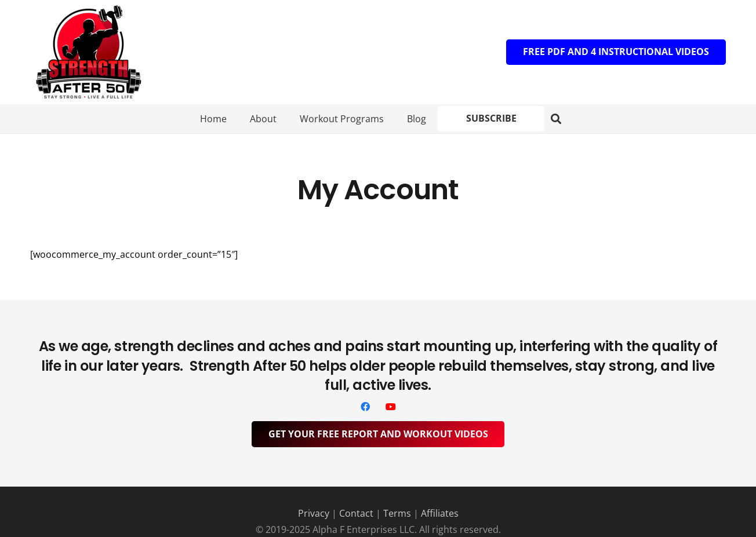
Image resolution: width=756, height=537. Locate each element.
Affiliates (440, 513)
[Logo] (88, 52)
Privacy (314, 513)
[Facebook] (365, 407)
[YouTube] (391, 407)
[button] (556, 119)
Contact (356, 513)
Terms (397, 513)
